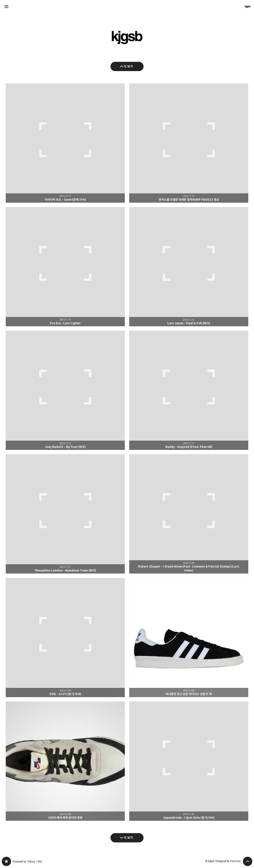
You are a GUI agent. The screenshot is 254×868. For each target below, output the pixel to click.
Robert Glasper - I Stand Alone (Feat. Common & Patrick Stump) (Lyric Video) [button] (189, 514)
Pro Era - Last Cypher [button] (65, 267)
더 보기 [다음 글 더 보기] (128, 838)
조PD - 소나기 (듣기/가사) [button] (65, 638)
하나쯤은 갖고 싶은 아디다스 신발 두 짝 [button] (189, 638)
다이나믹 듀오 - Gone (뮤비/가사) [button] (65, 143)
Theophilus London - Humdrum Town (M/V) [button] (65, 514)
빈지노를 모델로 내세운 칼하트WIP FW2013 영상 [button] (189, 143)
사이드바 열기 (6, 7)
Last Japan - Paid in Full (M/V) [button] (189, 267)
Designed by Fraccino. (228, 861)
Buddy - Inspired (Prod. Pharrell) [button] (189, 390)
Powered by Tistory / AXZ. (28, 861)
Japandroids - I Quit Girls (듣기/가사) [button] (189, 761)
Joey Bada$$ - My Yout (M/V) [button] (65, 390)
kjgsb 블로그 (6, 861)
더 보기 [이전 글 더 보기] (128, 66)
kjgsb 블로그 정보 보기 (248, 7)
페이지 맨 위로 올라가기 (248, 861)
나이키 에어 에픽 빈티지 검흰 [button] (65, 761)
